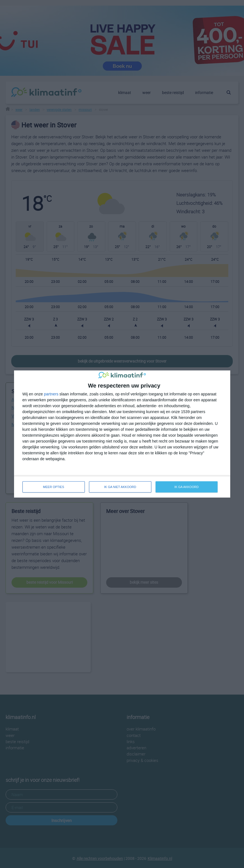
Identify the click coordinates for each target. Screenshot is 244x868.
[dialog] (122, 434)
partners (51, 394)
